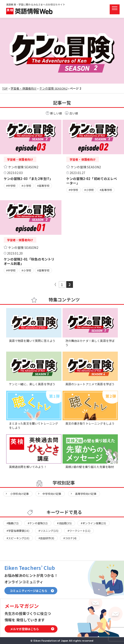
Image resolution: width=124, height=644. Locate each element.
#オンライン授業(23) (93, 523)
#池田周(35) (64, 523)
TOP (5, 88)
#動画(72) (13, 523)
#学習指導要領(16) (18, 531)
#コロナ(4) (70, 538)
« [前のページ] (55, 284)
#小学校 (26, 186)
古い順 (74, 113)
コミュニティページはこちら (29, 591)
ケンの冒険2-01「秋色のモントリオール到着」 (29, 261)
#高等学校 (43, 186)
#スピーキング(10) (18, 538)
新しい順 (56, 113)
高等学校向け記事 (86, 494)
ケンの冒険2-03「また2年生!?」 (28, 179)
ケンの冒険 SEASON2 (53, 88)
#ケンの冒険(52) (38, 523)
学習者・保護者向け (24, 88)
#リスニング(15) (49, 531)
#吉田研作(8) (46, 538)
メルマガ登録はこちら (25, 629)
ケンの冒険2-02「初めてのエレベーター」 (92, 181)
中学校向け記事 (52, 494)
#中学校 (11, 186)
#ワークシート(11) (79, 531)
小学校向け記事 (19, 494)
